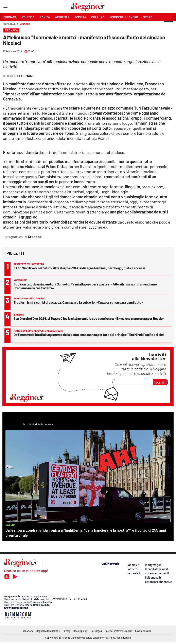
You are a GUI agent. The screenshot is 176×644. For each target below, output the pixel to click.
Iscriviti (161, 382)
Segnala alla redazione (48, 631)
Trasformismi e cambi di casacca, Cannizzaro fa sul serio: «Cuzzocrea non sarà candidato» (78, 302)
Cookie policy (81, 631)
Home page (10, 24)
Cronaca (25, 24)
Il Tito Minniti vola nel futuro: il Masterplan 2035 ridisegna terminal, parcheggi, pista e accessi (79, 268)
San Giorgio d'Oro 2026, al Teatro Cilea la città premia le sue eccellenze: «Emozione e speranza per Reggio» (89, 318)
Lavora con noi (143, 631)
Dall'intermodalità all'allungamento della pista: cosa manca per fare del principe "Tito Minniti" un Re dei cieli (89, 335)
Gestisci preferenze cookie (118, 631)
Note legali (96, 631)
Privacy (67, 631)
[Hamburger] (5, 7)
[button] (168, 26)
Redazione (28, 631)
